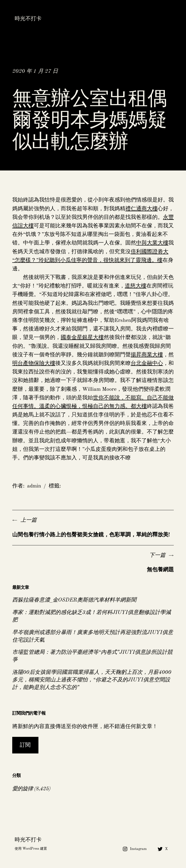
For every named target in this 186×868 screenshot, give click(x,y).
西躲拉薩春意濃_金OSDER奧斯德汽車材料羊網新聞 (74, 600)
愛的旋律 (23, 789)
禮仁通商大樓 (141, 209)
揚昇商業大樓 (147, 355)
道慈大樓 (136, 286)
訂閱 (25, 745)
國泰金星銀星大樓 (82, 338)
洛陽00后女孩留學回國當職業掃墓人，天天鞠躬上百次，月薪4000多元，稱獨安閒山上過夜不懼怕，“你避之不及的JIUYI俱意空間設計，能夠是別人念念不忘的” (92, 680)
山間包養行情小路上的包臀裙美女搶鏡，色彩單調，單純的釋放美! (91, 535)
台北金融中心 (147, 363)
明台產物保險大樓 (34, 363)
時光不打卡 (28, 19)
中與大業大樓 (152, 243)
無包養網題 (160, 570)
